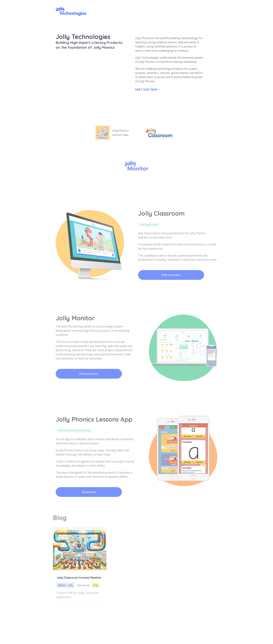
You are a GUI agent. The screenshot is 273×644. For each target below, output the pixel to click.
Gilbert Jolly (65, 585)
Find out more (171, 275)
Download (89, 492)
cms (95, 585)
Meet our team (148, 90)
